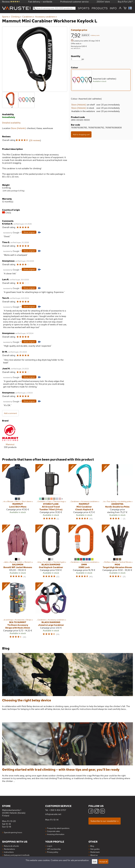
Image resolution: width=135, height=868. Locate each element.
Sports (84, 8)
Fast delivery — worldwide (40, 2)
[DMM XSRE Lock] (84, 552)
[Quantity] (76, 59)
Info (113, 8)
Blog (92, 846)
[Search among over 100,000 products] (54, 8)
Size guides (95, 849)
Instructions (9, 852)
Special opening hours (13, 832)
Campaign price (79, 30)
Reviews (11, 2)
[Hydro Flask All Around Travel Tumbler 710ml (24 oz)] (51, 493)
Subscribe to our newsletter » (105, 821)
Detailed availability (11, 123)
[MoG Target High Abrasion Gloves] (117, 552)
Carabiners (28, 17)
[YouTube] (102, 811)
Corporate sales (53, 831)
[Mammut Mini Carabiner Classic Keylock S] (84, 493)
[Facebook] (91, 811)
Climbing (16, 17)
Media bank (95, 852)
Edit (95, 861)
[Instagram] (97, 811)
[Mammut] (10, 439)
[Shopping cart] (125, 8)
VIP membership (54, 849)
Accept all (103, 861)
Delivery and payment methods (17, 855)
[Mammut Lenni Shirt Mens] (18, 493)
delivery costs (95, 35)
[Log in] (120, 8)
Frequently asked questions (58, 828)
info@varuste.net (53, 814)
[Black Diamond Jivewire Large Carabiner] (51, 612)
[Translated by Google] (11, 232)
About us (94, 855)
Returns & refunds (11, 846)
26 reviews (35, 140)
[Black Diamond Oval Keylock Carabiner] (51, 552)
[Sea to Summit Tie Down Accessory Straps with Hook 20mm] (18, 612)
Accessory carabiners (46, 17)
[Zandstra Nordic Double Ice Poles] (117, 493)
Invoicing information (56, 834)
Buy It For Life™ (125, 2)
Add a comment (10, 413)
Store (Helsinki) (79, 105)
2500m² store (103, 2)
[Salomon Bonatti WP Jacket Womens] (18, 552)
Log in (50, 846)
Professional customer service (74, 2)
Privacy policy (53, 852)
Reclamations (9, 849)
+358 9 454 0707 (58, 810)
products (100, 8)
